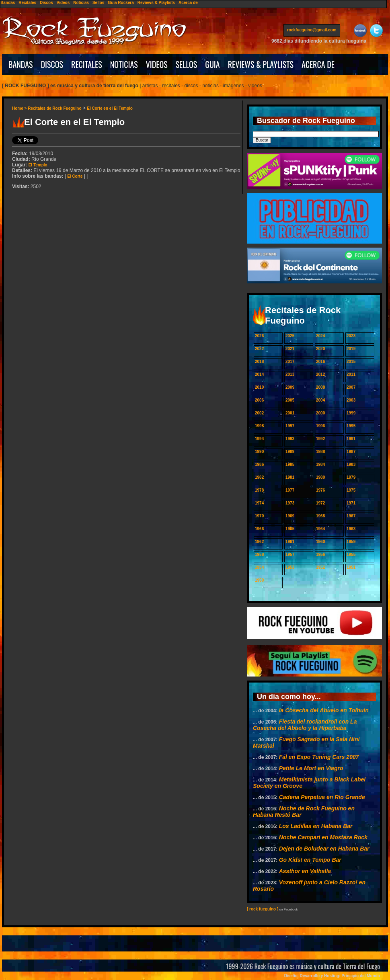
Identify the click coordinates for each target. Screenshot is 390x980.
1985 (290, 464)
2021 (290, 349)
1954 (259, 567)
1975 (351, 490)
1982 (259, 477)
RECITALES (87, 64)
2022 (259, 349)
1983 (351, 464)
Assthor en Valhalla (305, 871)
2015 (351, 362)
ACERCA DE (318, 64)
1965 (290, 529)
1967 (351, 516)
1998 (259, 426)
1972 (320, 503)
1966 (259, 529)
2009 (290, 387)
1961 (290, 542)
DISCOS (52, 64)
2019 (351, 349)
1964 (320, 529)
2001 (290, 413)
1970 (259, 516)
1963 (351, 529)
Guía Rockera (121, 3)
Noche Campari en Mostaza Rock (323, 837)
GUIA (212, 64)
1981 (290, 477)
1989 (290, 452)
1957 (290, 555)
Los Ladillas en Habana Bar (316, 826)
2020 (320, 349)
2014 (259, 374)
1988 (320, 452)
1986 (259, 464)
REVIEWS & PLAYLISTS (261, 64)
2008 (320, 387)
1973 (290, 503)
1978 (259, 490)
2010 (259, 387)
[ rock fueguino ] (263, 909)
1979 (351, 477)
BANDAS (21, 64)
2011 (351, 374)
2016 (320, 362)
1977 (290, 490)
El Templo (38, 165)
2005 (290, 400)
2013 (290, 374)
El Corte (75, 176)
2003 (351, 400)
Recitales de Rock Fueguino (54, 108)
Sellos (98, 3)
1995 (351, 426)
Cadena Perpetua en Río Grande (322, 797)
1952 (320, 567)
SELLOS (187, 64)
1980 (320, 477)
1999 (351, 413)
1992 (320, 439)
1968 (320, 516)
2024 (320, 336)
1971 (351, 503)
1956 (320, 555)
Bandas (8, 3)
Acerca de (188, 3)
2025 (290, 336)
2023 (351, 336)
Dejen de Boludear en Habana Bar (324, 849)
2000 (320, 413)
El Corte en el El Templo (110, 108)
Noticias (81, 3)
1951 (351, 567)
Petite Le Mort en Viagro (311, 768)
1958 (259, 555)
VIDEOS (157, 64)
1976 (320, 490)
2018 (259, 362)
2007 (351, 387)
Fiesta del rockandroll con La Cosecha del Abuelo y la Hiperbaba (305, 725)
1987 (351, 452)
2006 (259, 400)
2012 (320, 374)
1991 (351, 439)
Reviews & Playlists (156, 3)
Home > (20, 108)
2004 (320, 400)
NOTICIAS (124, 64)
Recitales (27, 3)
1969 (290, 516)
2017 (290, 362)
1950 (259, 580)
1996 (320, 426)
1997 (290, 426)
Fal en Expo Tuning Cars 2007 (319, 757)
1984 (320, 464)
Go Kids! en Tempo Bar (310, 860)
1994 (259, 439)
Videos (63, 3)
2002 (259, 413)
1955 (351, 555)
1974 (259, 503)
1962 (259, 542)
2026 (259, 336)
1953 (290, 567)
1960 (320, 542)
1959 (351, 542)
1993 (290, 439)
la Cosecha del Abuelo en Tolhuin (324, 710)
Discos (46, 3)
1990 (259, 452)
